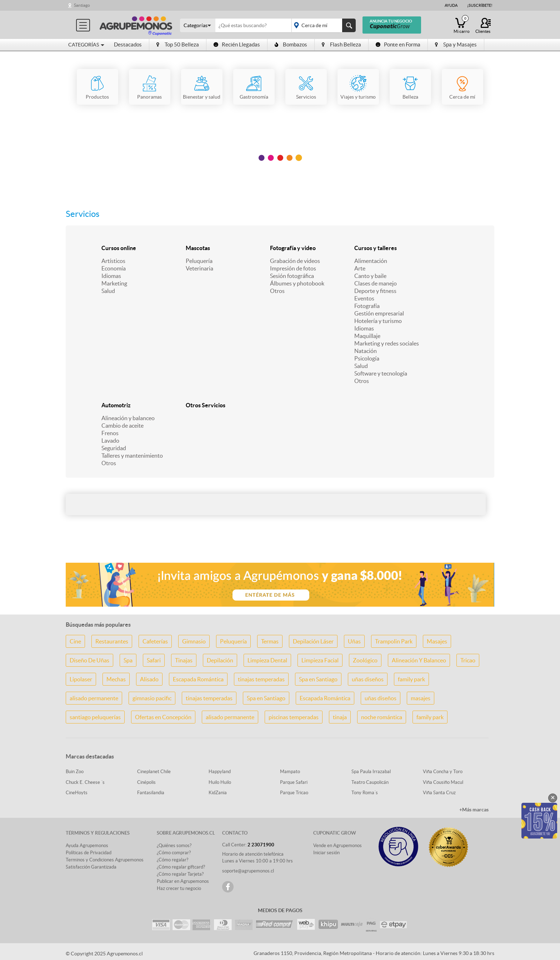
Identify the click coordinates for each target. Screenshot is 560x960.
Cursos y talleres (376, 248)
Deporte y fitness (375, 291)
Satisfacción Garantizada (91, 867)
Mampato (290, 772)
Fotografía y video (293, 248)
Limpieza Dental (267, 660)
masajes (421, 698)
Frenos (110, 433)
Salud (108, 291)
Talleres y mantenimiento (132, 456)
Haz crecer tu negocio (179, 888)
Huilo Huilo (220, 782)
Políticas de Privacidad (89, 853)
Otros (277, 291)
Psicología (367, 358)
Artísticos (113, 261)
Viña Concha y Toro (443, 772)
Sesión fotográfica (292, 276)
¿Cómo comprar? (174, 853)
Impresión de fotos (293, 268)
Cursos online (119, 248)
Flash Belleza (341, 44)
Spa (128, 660)
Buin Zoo (75, 772)
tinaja (340, 717)
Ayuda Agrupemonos (87, 845)
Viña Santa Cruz (439, 793)
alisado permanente (94, 698)
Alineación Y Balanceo (419, 660)
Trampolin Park (394, 641)
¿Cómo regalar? (172, 860)
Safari (154, 660)
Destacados (128, 44)
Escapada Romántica (198, 679)
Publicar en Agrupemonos (183, 881)
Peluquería (199, 261)
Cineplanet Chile (154, 772)
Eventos (364, 298)
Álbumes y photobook (297, 283)
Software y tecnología (381, 373)
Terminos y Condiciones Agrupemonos (105, 860)
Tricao (468, 660)
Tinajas (184, 660)
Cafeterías (155, 641)
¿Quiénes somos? (174, 845)
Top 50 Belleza (178, 44)
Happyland (220, 772)
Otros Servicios (206, 405)
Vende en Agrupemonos (337, 845)
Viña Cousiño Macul (443, 782)
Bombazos (291, 44)
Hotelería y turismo (378, 321)
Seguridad (114, 448)
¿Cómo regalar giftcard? (181, 867)
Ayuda (451, 5)
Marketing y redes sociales (387, 343)
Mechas (116, 679)
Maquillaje (367, 336)
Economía (114, 268)
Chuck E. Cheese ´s (85, 782)
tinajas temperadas (261, 679)
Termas (270, 641)
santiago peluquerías (95, 717)
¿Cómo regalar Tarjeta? (180, 874)
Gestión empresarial (379, 313)
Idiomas (111, 276)
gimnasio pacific (152, 698)
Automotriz (116, 405)
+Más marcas (474, 810)
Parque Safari (294, 782)
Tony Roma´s (365, 793)
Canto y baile (370, 276)
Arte (360, 268)
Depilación (220, 660)
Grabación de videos (295, 261)
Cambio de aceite (122, 426)
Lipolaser (81, 679)
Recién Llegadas (237, 44)
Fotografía (367, 306)
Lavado (110, 441)
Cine (75, 641)
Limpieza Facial (320, 660)
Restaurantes (112, 641)
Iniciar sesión (326, 853)
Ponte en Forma (398, 44)
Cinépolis (146, 782)
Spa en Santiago (318, 679)
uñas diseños (368, 679)
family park (411, 679)
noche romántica (382, 717)
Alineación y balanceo (128, 418)
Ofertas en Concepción (163, 717)
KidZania (218, 793)
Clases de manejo (376, 283)
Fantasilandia (151, 793)
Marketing (114, 283)
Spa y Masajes (456, 44)
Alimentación (371, 261)
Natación (366, 351)
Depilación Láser (313, 641)
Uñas (354, 641)
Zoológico (365, 660)
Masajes (437, 641)
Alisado (149, 679)
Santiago (82, 5)
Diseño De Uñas (89, 660)
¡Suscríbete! (480, 5)
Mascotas (198, 248)
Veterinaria (199, 268)
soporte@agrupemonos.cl (248, 871)
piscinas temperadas (294, 717)
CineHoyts (77, 793)
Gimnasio (194, 641)
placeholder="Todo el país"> (322, 25)
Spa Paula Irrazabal (371, 772)
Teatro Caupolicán (370, 782)
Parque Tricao (294, 793)
